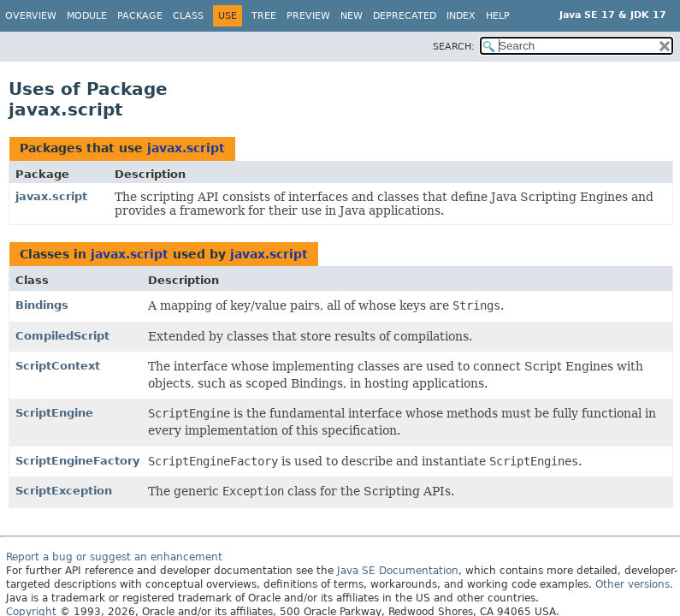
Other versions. (634, 584)
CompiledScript (62, 336)
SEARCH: (454, 47)
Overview (31, 16)
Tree (264, 16)
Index (461, 16)
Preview (308, 16)
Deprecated (405, 16)
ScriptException (64, 491)
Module (87, 16)
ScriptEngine (54, 413)
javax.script (186, 148)
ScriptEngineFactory (77, 461)
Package (140, 16)
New (352, 16)
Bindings (42, 305)
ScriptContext (58, 366)
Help (498, 16)
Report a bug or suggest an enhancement (114, 557)
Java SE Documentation (398, 571)
